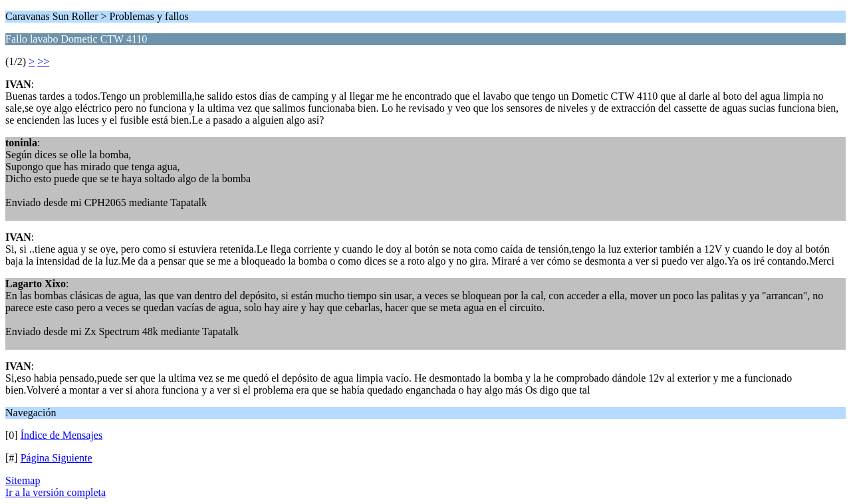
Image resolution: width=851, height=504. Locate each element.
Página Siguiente (57, 458)
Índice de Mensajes (62, 435)
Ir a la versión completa (56, 492)
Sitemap (23, 480)
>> (43, 62)
